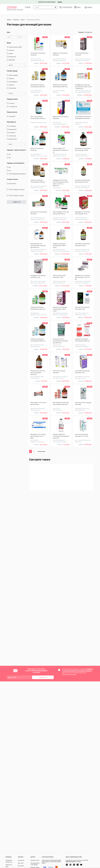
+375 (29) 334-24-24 (67, 7)
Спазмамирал (13, 82)
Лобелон (11, 85)
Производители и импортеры (35, 864)
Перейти (60, 2)
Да (10, 154)
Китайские (12, 133)
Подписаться (43, 677)
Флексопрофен (13, 75)
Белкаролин (12, 57)
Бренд (9, 43)
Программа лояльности (9, 861)
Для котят (21, 863)
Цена (8, 32)
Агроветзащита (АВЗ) (15, 47)
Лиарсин (11, 78)
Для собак (21, 866)
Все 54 (17, 93)
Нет (10, 158)
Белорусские (13, 129)
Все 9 (17, 144)
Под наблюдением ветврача (17, 174)
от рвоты (12, 103)
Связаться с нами (9, 866)
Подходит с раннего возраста (16, 150)
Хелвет (11, 54)
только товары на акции (16, 196)
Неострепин (12, 88)
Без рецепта (12, 184)
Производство (11, 122)
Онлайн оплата (35, 860)
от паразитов (13, 107)
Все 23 (17, 65)
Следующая (41, 451)
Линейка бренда (12, 71)
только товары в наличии (17, 190)
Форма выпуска (12, 112)
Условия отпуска (12, 179)
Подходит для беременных (16, 163)
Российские (12, 126)
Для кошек (21, 860)
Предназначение (12, 99)
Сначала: (81, 32)
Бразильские (13, 139)
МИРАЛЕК (12, 60)
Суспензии (12, 116)
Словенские (12, 136)
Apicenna (11, 50)
